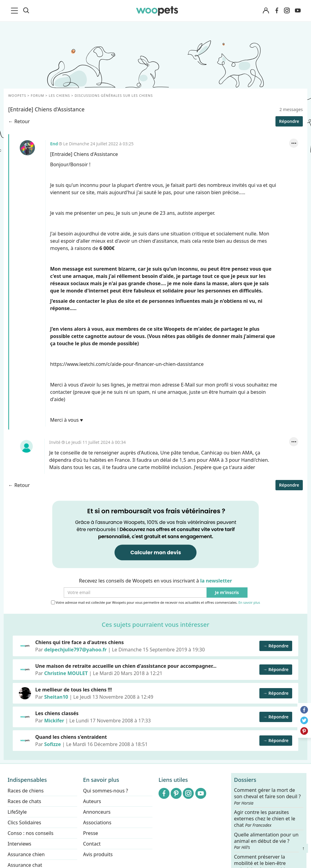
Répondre (289, 121)
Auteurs (92, 801)
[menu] (15, 11)
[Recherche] (26, 11)
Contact (92, 844)
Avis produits (98, 854)
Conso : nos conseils (31, 833)
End (27, 148)
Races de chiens (26, 791)
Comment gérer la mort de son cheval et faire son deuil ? (268, 796)
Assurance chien (26, 854)
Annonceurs (97, 812)
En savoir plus (249, 603)
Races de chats (24, 801)
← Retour (19, 121)
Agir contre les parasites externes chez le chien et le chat (265, 819)
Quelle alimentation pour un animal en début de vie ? (266, 841)
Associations (97, 822)
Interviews (19, 844)
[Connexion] (266, 11)
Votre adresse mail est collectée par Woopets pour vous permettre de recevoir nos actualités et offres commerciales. (156, 603)
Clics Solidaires (24, 822)
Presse (91, 833)
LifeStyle (17, 812)
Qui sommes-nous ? (106, 791)
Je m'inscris (227, 593)
